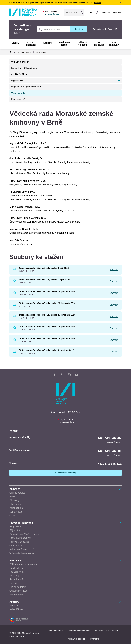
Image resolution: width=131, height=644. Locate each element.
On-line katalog (17, 493)
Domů (11, 52)
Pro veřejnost (16, 572)
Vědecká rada (42, 52)
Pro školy (14, 576)
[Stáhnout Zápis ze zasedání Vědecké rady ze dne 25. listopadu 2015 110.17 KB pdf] (15, 317)
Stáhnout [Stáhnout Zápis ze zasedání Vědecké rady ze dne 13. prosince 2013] (114, 340)
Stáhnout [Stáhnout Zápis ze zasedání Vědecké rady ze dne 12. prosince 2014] (114, 328)
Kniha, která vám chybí (22, 549)
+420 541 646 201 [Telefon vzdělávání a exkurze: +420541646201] (110, 451)
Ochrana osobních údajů (79, 631)
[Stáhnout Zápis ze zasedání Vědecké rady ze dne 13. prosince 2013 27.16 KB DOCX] (15, 340)
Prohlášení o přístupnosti (107, 631)
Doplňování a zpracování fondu (27, 87)
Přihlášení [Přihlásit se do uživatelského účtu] (105, 13)
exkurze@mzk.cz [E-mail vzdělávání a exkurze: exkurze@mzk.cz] (114, 455)
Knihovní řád (16, 595)
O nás (13, 516)
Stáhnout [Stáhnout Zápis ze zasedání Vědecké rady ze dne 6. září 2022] (114, 270)
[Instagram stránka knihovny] (69, 375)
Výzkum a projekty (20, 62)
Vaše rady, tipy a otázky (22, 553)
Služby (15, 43)
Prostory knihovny (31, 43)
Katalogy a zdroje (64, 43)
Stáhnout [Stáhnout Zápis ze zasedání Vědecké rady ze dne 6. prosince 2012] (114, 352)
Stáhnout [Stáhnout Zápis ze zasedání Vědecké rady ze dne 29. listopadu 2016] (114, 305)
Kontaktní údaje (56, 631)
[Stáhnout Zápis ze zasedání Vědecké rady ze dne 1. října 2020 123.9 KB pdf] (15, 282)
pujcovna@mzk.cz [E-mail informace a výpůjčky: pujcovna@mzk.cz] (113, 442)
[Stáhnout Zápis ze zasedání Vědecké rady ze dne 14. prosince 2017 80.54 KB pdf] (15, 293)
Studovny (14, 500)
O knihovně (99, 43)
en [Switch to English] (90, 13)
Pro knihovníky (17, 579)
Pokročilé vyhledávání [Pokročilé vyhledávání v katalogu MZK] (103, 29)
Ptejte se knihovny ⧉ (20, 538)
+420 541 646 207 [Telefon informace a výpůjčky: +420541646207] (110, 438)
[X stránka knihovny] (62, 375)
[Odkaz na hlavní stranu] (23, 16)
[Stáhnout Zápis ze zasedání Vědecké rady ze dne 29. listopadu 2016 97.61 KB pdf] (15, 305)
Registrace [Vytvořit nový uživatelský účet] (117, 13)
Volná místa (16, 512)
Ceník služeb (16, 545)
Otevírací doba (52, 14)
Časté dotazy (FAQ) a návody (25, 534)
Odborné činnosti (83, 43)
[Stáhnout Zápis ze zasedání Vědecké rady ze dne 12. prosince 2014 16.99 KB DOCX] (15, 328)
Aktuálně (48, 43)
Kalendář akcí (17, 508)
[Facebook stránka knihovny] (55, 375)
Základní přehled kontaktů (23, 564)
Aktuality (14, 606)
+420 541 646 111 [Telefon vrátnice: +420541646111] (110, 464)
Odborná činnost (18, 591)
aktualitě (97, 3)
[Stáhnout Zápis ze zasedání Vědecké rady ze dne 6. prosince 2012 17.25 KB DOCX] (15, 352)
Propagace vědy (19, 99)
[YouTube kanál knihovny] (76, 375)
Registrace (15, 527)
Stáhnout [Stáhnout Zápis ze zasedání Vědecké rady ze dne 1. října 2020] (114, 281)
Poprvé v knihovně (19, 542)
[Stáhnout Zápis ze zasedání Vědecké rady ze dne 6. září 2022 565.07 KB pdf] (15, 270)
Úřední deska (17, 568)
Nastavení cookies (77, 639)
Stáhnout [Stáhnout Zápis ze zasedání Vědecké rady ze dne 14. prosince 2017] (114, 293)
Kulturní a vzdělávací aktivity (25, 68)
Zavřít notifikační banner (121, 3)
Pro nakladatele (18, 587)
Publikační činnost (20, 74)
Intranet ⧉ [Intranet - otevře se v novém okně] (94, 639)
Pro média (15, 583)
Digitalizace (17, 80)
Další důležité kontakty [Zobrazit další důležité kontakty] (65, 473)
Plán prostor (16, 504)
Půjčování (15, 530)
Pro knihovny (114, 43)
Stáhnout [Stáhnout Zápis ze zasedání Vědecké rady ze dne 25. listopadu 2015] (114, 317)
